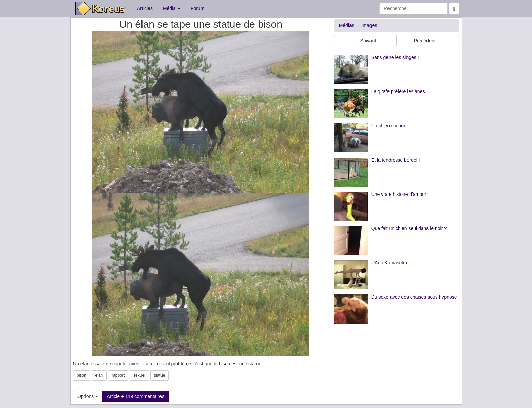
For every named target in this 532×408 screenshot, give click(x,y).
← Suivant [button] (365, 41)
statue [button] (160, 375)
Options (88, 396)
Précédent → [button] (428, 41)
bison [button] (82, 375)
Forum (197, 8)
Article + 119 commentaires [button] (135, 396)
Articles (145, 8)
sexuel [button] (139, 375)
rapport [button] (118, 375)
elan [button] (99, 375)
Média (172, 8)
